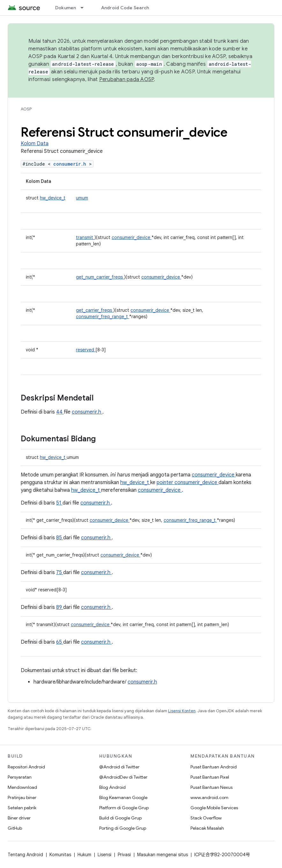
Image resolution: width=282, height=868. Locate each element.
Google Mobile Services (214, 808)
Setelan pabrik (22, 808)
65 (60, 642)
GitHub (15, 828)
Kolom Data (35, 144)
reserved (86, 350)
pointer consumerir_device (188, 483)
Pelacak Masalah (207, 828)
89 (60, 607)
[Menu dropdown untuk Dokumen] (85, 8)
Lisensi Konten (182, 711)
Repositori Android (26, 767)
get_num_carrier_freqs (100, 277)
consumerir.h (71, 164)
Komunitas (60, 855)
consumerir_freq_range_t (103, 317)
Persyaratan (20, 777)
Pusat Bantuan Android (214, 767)
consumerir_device (132, 237)
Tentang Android (25, 855)
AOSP (26, 109)
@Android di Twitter (119, 767)
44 (60, 412)
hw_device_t (53, 198)
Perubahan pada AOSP (127, 79)
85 (60, 538)
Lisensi (104, 855)
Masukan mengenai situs (163, 855)
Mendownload (22, 787)
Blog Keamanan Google (123, 797)
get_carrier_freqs (95, 310)
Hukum (84, 855)
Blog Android (112, 787)
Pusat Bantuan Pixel (210, 777)
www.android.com (209, 797)
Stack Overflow (206, 818)
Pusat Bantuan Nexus (211, 787)
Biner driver (19, 818)
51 (59, 503)
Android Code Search (125, 8)
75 (60, 572)
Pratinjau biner (22, 797)
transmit (85, 237)
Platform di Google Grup (124, 808)
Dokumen (66, 8)
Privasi (124, 855)
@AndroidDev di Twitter (123, 777)
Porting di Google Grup (123, 828)
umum (82, 198)
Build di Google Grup (120, 818)
